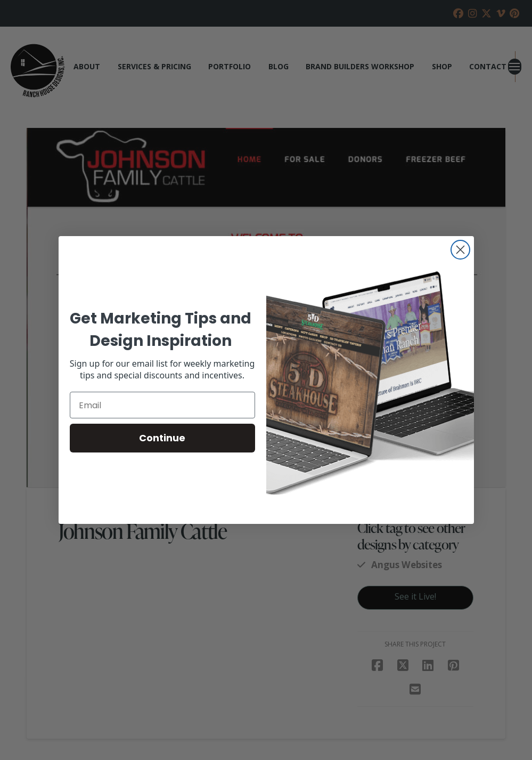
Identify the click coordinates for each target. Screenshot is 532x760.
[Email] (162, 405)
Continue (162, 438)
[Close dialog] (460, 250)
